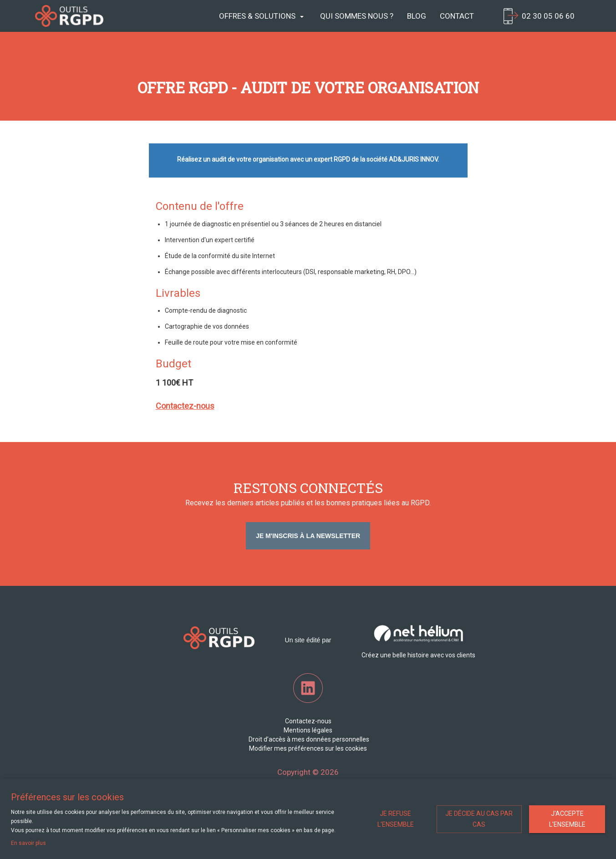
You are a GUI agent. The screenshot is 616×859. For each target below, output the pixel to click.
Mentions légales (308, 730)
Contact (457, 16)
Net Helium (69, 16)
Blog (417, 16)
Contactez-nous (308, 721)
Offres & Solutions (261, 16)
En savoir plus (28, 843)
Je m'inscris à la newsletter (308, 536)
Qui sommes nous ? (357, 16)
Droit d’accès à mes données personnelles (308, 739)
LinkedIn (308, 688)
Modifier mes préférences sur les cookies (308, 748)
